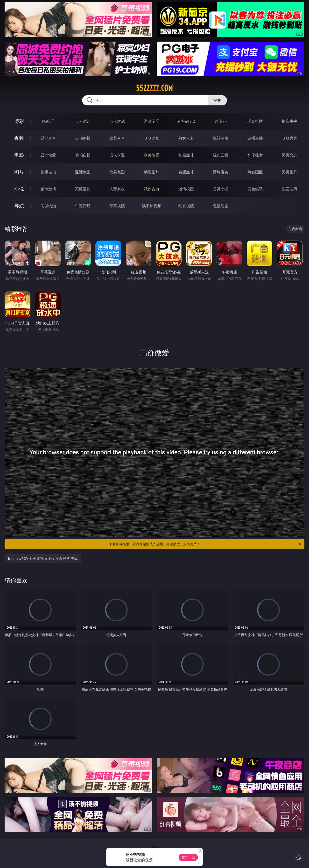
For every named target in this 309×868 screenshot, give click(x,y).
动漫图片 (152, 172)
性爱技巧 (289, 189)
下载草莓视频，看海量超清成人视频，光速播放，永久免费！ (205, 544)
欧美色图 (117, 172)
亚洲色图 (83, 172)
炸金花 (221, 121)
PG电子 (48, 121)
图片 (19, 172)
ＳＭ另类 (289, 138)
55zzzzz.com (154, 88)
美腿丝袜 (186, 172)
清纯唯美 (221, 172)
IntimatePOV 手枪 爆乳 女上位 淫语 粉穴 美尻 (43, 558)
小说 (19, 189)
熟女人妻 (186, 138)
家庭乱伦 (83, 189)
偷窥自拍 (48, 172)
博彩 (19, 121)
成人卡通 (117, 155)
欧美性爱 (152, 155)
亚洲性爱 (48, 155)
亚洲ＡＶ (48, 138)
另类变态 (289, 155)
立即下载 (188, 857)
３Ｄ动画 (152, 138)
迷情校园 (186, 189)
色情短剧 (221, 206)
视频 (19, 138)
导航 (19, 206)
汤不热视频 (152, 206)
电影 (19, 155)
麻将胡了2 (186, 121)
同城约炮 (48, 206)
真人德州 (83, 121)
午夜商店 (83, 206)
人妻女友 (117, 189)
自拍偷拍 (83, 138)
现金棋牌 (255, 121)
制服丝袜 (186, 155)
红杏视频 (186, 206)
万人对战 (117, 121)
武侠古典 (152, 189)
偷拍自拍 (83, 155)
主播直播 (255, 138)
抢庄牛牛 (289, 121)
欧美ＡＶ (117, 138)
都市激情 (48, 189)
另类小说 (221, 189)
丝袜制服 (221, 138)
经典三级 (221, 155)
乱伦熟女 (255, 155)
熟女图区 (255, 172)
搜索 (217, 100)
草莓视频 (117, 206)
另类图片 (289, 172)
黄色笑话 (255, 189)
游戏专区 (152, 121)
